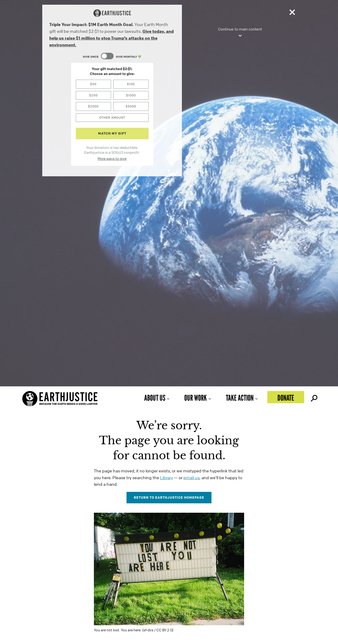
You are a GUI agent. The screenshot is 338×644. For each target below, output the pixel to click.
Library (167, 478)
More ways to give (112, 158)
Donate (286, 398)
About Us (155, 398)
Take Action (240, 398)
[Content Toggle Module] (112, 57)
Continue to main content (240, 33)
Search (314, 397)
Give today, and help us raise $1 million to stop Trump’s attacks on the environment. (111, 38)
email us (191, 478)
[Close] (292, 13)
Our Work (196, 398)
